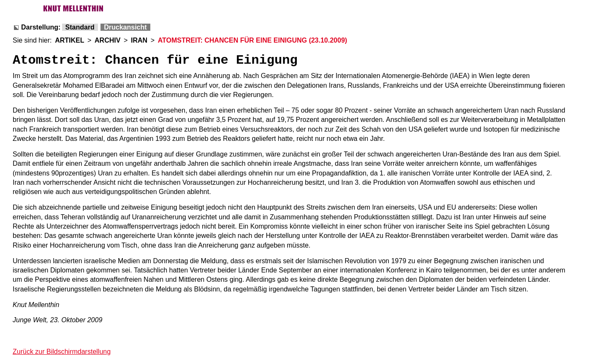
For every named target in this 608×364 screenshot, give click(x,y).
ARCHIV (107, 40)
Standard (80, 27)
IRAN (139, 40)
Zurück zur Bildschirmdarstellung (62, 352)
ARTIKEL (69, 40)
